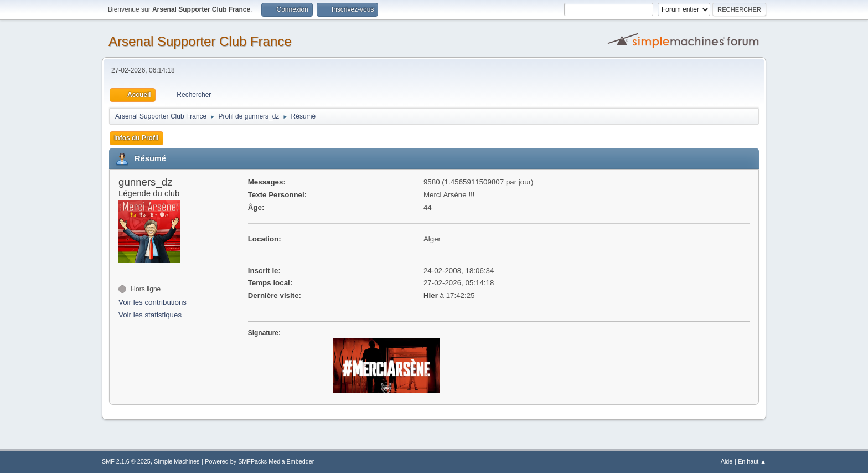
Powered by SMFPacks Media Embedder (259, 461)
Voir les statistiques (150, 315)
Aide (727, 461)
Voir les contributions (153, 302)
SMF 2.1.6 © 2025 (126, 461)
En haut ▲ (752, 461)
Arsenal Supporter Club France (200, 41)
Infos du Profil (136, 138)
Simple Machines (177, 461)
